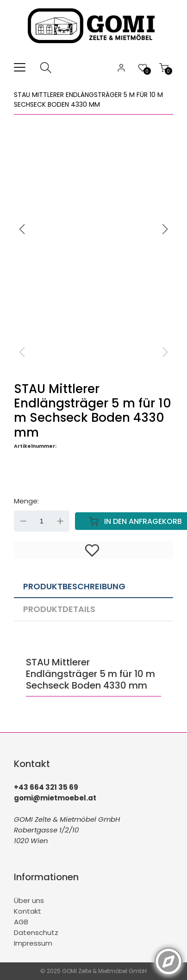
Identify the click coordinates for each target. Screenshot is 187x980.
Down (23, 521)
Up (60, 521)
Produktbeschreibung (74, 586)
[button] (165, 229)
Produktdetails (59, 609)
